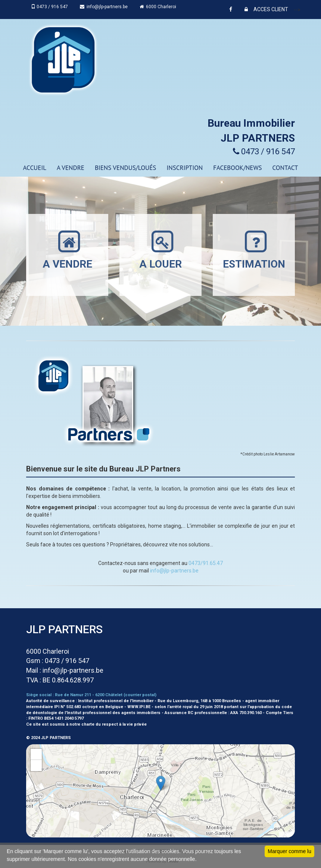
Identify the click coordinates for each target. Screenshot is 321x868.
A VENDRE (71, 168)
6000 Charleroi (159, 7)
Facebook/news (237, 168)
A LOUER (160, 250)
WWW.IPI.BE (139, 707)
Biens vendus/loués (125, 168)
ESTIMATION (254, 250)
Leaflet (287, 834)
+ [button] (36, 754)
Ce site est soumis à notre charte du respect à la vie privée (86, 724)
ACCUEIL (35, 168)
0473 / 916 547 (50, 7)
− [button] (36, 766)
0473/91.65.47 (206, 563)
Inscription (185, 168)
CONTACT (285, 168)
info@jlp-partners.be (105, 7)
